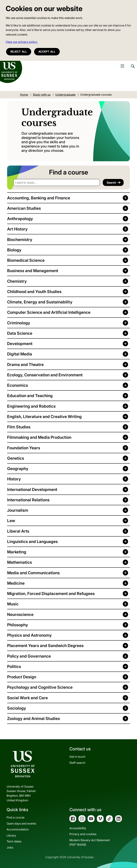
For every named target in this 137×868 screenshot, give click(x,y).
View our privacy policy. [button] (22, 42)
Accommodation (18, 829)
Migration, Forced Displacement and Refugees (51, 593)
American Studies (24, 208)
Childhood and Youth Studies (34, 292)
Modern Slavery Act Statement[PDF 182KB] (90, 842)
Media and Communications (33, 573)
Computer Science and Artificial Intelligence (49, 312)
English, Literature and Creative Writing (44, 416)
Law (11, 521)
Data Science (20, 333)
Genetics (16, 458)
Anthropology (20, 219)
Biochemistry (20, 239)
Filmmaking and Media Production (39, 437)
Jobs (10, 847)
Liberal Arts (18, 531)
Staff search (77, 763)
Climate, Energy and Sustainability (40, 302)
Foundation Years (24, 448)
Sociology (17, 708)
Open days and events (21, 823)
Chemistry (17, 281)
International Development (32, 489)
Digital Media (20, 354)
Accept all (47, 52)
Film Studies (19, 427)
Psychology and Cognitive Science (40, 687)
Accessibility (78, 828)
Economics (18, 385)
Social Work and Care (27, 698)
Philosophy (18, 625)
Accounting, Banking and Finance (39, 198)
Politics (14, 666)
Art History (17, 229)
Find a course (16, 817)
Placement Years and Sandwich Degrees (45, 646)
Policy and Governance (29, 656)
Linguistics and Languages (32, 541)
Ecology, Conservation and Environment (45, 375)
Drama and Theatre (25, 364)
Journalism (18, 510)
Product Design (22, 677)
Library (11, 835)
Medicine (16, 583)
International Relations (28, 500)
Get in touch (77, 757)
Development (20, 344)
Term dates (14, 841)
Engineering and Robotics (31, 406)
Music (13, 604)
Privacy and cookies (83, 834)
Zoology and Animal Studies (34, 718)
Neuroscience (20, 614)
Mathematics (20, 562)
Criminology (19, 323)
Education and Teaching (30, 396)
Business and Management (33, 271)
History (14, 479)
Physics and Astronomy (29, 635)
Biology (14, 250)
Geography (18, 469)
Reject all (19, 52)
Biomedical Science (26, 260)
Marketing (17, 552)
